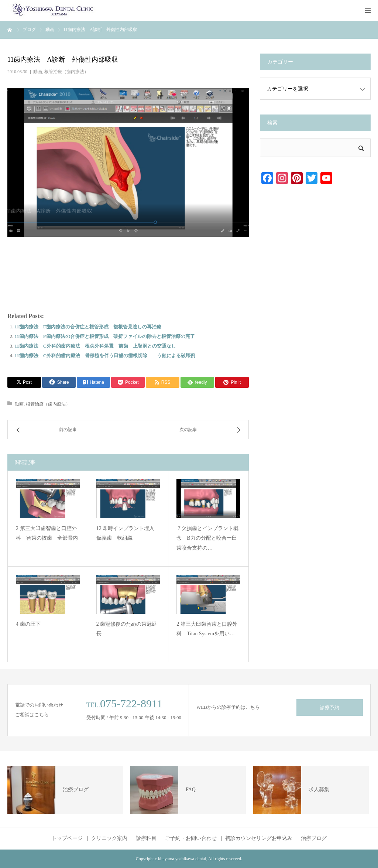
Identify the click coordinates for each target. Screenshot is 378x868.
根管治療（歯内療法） (66, 72)
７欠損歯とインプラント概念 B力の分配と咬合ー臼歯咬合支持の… (207, 538)
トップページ (67, 838)
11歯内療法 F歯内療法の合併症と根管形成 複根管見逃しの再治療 (88, 327)
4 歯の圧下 (28, 624)
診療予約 (330, 708)
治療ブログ (314, 838)
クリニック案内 (109, 838)
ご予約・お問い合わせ (191, 838)
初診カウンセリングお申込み (259, 838)
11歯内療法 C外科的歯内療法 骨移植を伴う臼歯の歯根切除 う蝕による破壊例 (105, 356)
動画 (38, 72)
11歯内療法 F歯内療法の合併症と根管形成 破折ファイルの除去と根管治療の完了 (105, 336)
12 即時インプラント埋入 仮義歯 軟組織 (128, 533)
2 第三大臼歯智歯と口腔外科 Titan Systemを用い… (207, 629)
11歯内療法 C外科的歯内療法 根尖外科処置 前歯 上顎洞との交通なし (96, 346)
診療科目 (146, 838)
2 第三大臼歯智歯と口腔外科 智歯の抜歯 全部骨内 (47, 533)
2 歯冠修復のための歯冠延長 (127, 629)
